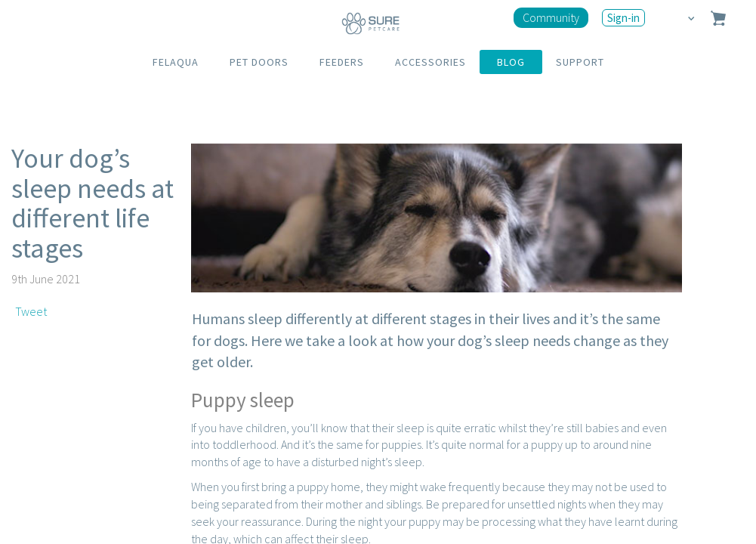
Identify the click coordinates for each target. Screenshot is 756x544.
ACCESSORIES (430, 62)
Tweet (31, 311)
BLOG (511, 62)
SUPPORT (580, 62)
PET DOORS (259, 62)
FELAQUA (176, 62)
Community (551, 17)
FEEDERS (342, 62)
